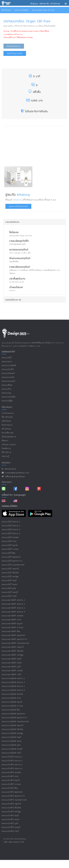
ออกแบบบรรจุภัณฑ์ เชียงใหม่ (12, 729)
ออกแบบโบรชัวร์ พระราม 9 (12, 769)
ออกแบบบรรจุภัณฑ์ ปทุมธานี (12, 726)
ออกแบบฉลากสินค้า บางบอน (12, 628)
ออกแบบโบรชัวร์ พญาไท (11, 780)
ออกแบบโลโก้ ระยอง (9, 584)
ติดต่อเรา (5, 441)
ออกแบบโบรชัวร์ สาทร (10, 776)
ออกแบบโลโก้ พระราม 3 (11, 526)
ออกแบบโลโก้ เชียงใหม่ (10, 573)
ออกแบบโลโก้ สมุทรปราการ (12, 561)
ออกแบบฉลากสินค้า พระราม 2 (13, 600)
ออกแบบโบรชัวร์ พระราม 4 (12, 765)
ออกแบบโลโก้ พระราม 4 (11, 530)
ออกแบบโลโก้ (7, 358)
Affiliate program (9, 445)
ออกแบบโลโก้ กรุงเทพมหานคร (13, 565)
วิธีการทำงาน (7, 452)
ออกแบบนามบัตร (8, 377)
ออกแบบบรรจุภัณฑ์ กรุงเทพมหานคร (15, 722)
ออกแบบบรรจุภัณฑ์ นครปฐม (12, 733)
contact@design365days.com (17, 473)
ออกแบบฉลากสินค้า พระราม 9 (13, 612)
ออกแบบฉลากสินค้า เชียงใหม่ (13, 651)
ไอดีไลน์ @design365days (15, 477)
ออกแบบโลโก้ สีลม (9, 553)
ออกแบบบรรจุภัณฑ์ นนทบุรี (12, 749)
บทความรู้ (5, 456)
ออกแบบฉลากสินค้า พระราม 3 (13, 604)
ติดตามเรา (7, 482)
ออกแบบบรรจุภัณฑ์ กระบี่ (11, 753)
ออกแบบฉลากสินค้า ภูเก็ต (11, 667)
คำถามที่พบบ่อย (8, 433)
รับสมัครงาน (6, 449)
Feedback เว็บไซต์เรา (10, 506)
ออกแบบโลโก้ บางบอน (10, 549)
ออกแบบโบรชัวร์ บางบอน (11, 784)
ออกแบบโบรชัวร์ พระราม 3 (12, 761)
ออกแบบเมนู (6, 393)
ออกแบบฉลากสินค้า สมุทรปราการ (14, 639)
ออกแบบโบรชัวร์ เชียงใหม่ (11, 808)
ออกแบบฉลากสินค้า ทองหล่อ (12, 616)
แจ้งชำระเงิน (6, 421)
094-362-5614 (10, 469)
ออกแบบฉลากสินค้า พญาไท (12, 624)
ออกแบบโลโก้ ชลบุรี (9, 581)
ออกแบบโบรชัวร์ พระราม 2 (12, 757)
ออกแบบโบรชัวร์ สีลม (10, 788)
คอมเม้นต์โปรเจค (13, 300)
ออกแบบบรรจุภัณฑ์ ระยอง (12, 741)
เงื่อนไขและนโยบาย (9, 437)
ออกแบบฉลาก (7, 362)
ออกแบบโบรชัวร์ (8, 369)
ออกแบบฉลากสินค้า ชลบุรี (11, 659)
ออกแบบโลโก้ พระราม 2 (11, 522)
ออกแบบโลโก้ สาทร (9, 541)
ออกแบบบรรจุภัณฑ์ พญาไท (12, 702)
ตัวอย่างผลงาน (7, 425)
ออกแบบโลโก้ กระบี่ (9, 596)
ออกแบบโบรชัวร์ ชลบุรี (10, 816)
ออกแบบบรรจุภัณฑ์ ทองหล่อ (12, 694)
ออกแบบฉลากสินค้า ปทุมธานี (13, 647)
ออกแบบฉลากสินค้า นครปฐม (13, 655)
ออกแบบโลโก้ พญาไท (10, 545)
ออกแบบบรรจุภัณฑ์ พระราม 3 (13, 682)
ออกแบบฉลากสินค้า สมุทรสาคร (13, 635)
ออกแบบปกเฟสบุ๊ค (9, 397)
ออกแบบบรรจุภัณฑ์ (21, 10)
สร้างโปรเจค (6, 429)
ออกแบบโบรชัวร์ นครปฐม (11, 812)
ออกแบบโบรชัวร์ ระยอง (11, 820)
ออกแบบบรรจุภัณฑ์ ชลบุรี (11, 737)
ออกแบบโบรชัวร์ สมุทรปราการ (13, 796)
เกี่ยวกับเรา (7, 407)
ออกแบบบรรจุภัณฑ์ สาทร (11, 698)
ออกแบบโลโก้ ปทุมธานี (10, 569)
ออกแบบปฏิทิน (7, 401)
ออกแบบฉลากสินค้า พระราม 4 (13, 608)
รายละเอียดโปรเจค (12, 222)
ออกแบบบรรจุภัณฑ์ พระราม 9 (13, 690)
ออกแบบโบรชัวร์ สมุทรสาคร (12, 792)
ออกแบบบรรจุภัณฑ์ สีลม (11, 710)
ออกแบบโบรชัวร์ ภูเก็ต (10, 823)
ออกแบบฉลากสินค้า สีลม (11, 631)
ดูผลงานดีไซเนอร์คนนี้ (18, 206)
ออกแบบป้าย (7, 389)
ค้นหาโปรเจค (6, 10)
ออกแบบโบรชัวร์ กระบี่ (10, 831)
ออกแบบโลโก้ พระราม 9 (11, 534)
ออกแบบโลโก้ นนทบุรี (10, 592)
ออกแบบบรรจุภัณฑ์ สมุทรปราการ (14, 718)
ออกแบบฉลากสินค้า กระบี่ (11, 675)
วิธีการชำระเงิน (7, 417)
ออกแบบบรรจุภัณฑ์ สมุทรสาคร (13, 714)
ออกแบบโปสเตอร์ (8, 373)
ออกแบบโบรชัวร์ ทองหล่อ (11, 773)
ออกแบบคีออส (7, 385)
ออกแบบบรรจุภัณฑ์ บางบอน (12, 706)
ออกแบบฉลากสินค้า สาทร (11, 620)
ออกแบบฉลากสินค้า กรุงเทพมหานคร (15, 643)
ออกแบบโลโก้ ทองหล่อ (10, 537)
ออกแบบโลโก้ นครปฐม (10, 577)
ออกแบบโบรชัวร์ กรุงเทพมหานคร (14, 800)
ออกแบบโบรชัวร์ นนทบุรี (11, 827)
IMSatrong (23, 195)
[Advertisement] (24, 146)
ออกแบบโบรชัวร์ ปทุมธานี (11, 804)
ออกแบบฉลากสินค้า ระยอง (12, 663)
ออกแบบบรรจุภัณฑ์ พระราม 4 (13, 686)
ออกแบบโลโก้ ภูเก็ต (9, 588)
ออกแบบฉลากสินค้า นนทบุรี (12, 671)
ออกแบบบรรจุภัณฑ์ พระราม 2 (13, 679)
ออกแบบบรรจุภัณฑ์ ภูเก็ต (11, 745)
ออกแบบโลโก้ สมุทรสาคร (11, 557)
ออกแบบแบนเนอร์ (8, 381)
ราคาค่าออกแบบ (8, 413)
